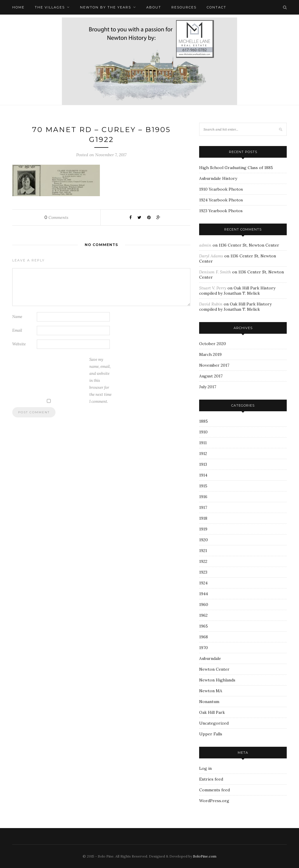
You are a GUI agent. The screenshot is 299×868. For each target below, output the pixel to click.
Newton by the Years (106, 7)
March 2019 (210, 354)
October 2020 (213, 344)
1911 (203, 443)
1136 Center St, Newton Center (249, 245)
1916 (203, 497)
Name (17, 317)
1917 (203, 507)
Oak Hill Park (212, 712)
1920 (204, 540)
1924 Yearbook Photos (221, 200)
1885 (204, 421)
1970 (204, 648)
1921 (203, 551)
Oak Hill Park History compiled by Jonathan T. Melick (237, 291)
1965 (204, 626)
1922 (203, 561)
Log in (205, 768)
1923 (203, 572)
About (154, 7)
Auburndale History (218, 178)
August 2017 (211, 376)
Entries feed (211, 779)
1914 (203, 475)
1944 (204, 594)
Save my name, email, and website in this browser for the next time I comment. (100, 381)
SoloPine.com (205, 856)
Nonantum (209, 702)
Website (19, 344)
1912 (203, 454)
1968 (204, 637)
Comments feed (214, 790)
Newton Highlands (217, 680)
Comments (56, 217)
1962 (203, 615)
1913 (203, 464)
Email (17, 330)
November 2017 (214, 365)
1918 (203, 518)
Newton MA (211, 691)
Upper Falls (211, 734)
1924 (203, 583)
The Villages (50, 7)
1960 (204, 605)
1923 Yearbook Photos (221, 211)
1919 (203, 529)
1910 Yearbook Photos (221, 189)
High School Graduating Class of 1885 (236, 168)
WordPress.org (214, 801)
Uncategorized (214, 723)
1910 (203, 432)
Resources (184, 7)
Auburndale (210, 658)
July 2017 (208, 387)
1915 (203, 486)
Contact (217, 7)
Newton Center (214, 669)
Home (18, 7)
